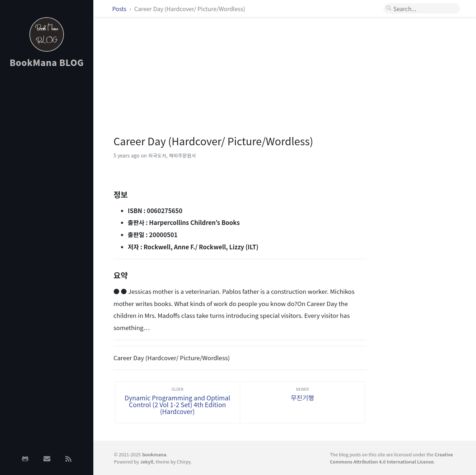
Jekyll (147, 462)
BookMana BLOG (47, 62)
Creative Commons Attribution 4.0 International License (391, 458)
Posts (120, 9)
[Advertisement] (47, 188)
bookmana (154, 454)
